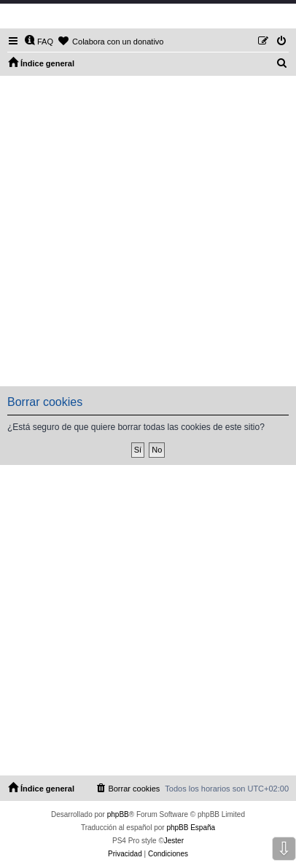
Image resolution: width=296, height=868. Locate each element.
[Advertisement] (148, 231)
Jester (174, 841)
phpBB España (191, 828)
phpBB (118, 814)
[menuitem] (39, 42)
